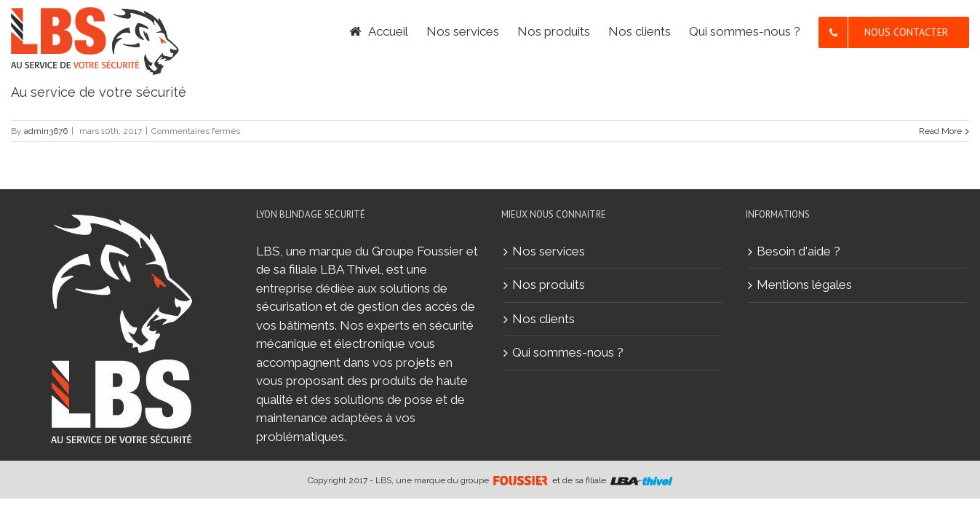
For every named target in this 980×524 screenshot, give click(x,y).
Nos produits (549, 285)
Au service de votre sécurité (99, 92)
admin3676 (46, 131)
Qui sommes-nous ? (568, 352)
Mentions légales (804, 285)
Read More (940, 131)
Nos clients (543, 319)
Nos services (549, 251)
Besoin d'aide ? (798, 251)
